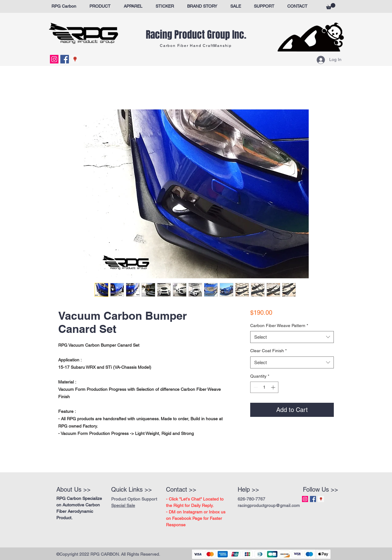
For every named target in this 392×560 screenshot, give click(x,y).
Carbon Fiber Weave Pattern (279, 326)
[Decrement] (255, 387)
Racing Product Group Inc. (196, 35)
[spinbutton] (264, 387)
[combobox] (292, 337)
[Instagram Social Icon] (54, 59)
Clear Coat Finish (268, 351)
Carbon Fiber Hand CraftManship (196, 46)
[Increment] (274, 387)
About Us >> (73, 490)
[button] (331, 6)
